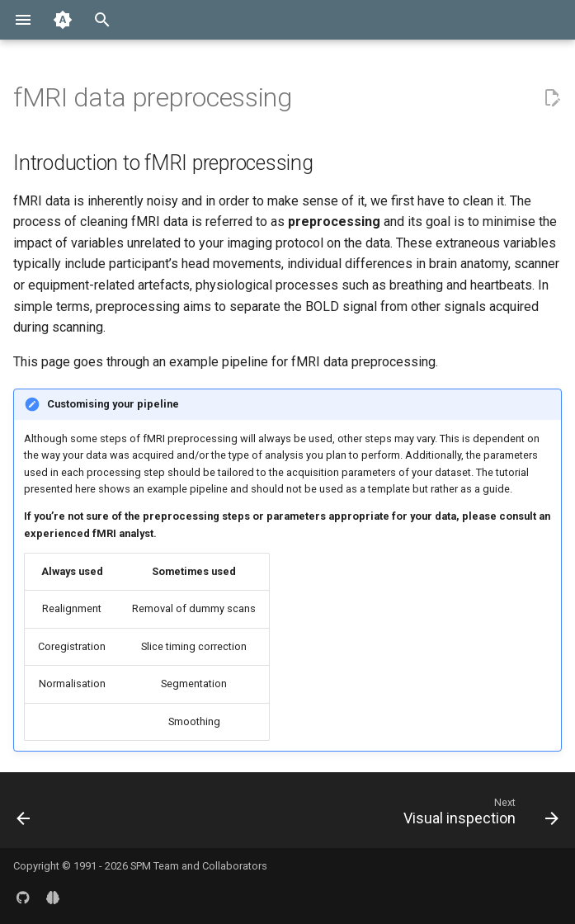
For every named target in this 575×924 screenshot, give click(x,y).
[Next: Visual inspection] (478, 815)
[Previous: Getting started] (25, 815)
